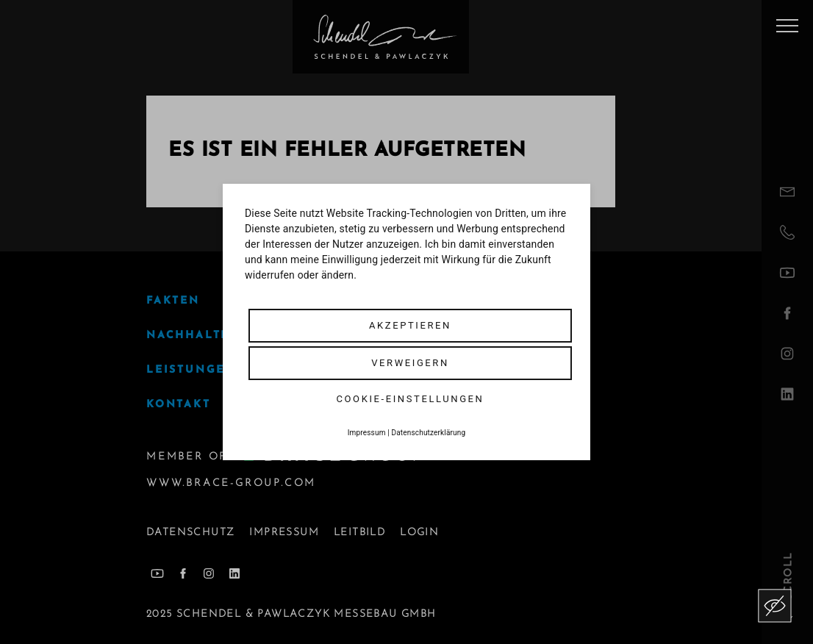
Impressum (367, 433)
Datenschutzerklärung (429, 433)
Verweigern (410, 363)
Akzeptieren (410, 325)
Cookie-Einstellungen (411, 399)
